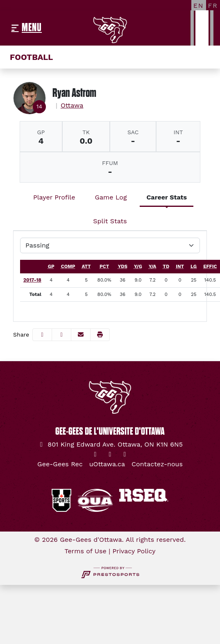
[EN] (199, 5)
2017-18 (32, 280)
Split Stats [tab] (110, 221)
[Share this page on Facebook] (42, 335)
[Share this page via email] (81, 335)
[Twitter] (95, 454)
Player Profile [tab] (54, 197)
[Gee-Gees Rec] (60, 464)
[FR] (213, 5)
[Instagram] (110, 454)
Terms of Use (85, 551)
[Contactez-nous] (157, 464)
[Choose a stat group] (110, 245)
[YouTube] (125, 454)
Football (31, 57)
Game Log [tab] (111, 197)
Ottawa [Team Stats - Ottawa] (72, 105)
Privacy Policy (134, 551)
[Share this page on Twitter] (61, 335)
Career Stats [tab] (167, 197)
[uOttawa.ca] (107, 464)
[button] (100, 335)
